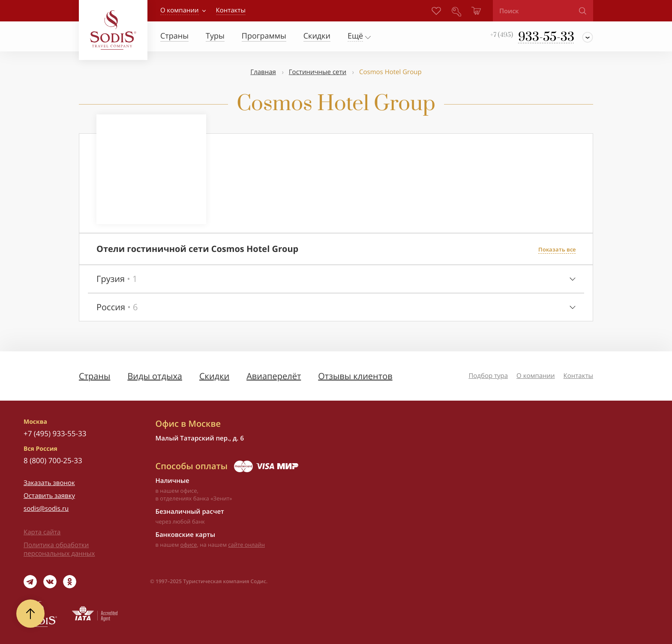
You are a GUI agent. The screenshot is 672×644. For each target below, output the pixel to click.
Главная (263, 72)
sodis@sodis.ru (46, 509)
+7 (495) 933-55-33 (55, 433)
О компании (180, 10)
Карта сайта (42, 532)
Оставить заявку (49, 496)
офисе (189, 545)
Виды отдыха (155, 376)
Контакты (578, 376)
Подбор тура (488, 376)
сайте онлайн (246, 545)
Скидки (214, 376)
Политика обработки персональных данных (59, 549)
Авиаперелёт (274, 376)
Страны (94, 376)
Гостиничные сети (318, 72)
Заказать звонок (49, 483)
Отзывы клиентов (355, 376)
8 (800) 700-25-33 (53, 460)
